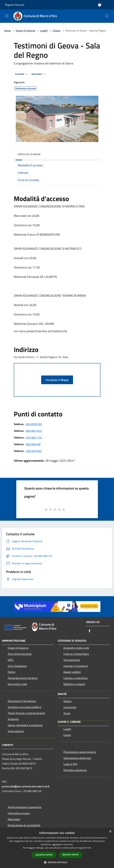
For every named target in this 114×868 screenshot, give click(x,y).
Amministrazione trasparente (25, 807)
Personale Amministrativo (23, 678)
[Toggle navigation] (7, 16)
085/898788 (33, 444)
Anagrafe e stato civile (76, 648)
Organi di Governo (18, 648)
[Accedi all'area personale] (100, 5)
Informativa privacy (19, 813)
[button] (57, 862)
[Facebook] (89, 631)
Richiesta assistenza (75, 770)
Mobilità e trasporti (74, 684)
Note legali (14, 819)
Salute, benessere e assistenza (25, 725)
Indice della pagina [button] (29, 154)
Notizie (67, 701)
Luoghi (44, 31)
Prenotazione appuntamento (80, 752)
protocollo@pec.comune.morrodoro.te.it (26, 786)
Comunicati (70, 707)
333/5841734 (34, 438)
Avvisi (67, 713)
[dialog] (57, 848)
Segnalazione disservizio (77, 758)
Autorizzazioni (16, 731)
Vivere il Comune (26, 31)
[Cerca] (107, 16)
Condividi (22, 74)
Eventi (67, 735)
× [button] (110, 832)
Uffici (11, 660)
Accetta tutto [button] (44, 855)
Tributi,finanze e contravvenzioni (26, 713)
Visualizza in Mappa (57, 380)
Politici (12, 672)
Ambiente (13, 719)
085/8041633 (34, 431)
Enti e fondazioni (17, 666)
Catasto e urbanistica (76, 678)
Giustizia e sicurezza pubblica (24, 707)
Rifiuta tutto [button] (70, 855)
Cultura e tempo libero (76, 654)
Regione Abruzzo (15, 5)
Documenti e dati (17, 684)
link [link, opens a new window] (89, 848)
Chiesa (56, 31)
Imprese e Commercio (76, 666)
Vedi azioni (39, 74)
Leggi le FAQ (71, 764)
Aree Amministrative (20, 654)
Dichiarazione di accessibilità (24, 825)
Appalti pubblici (72, 672)
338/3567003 (34, 451)
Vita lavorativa (72, 660)
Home (7, 31)
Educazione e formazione (22, 701)
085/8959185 (34, 424)
